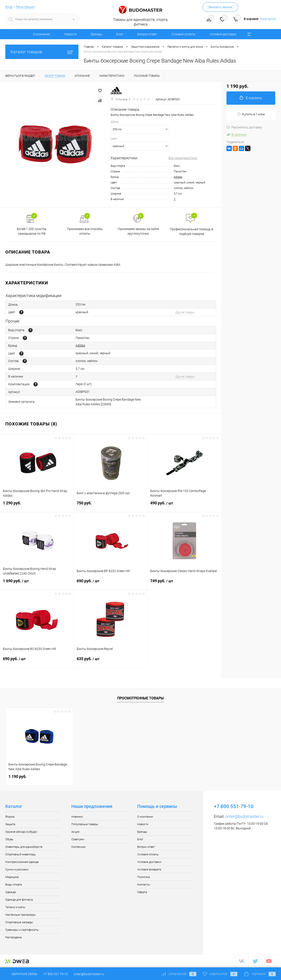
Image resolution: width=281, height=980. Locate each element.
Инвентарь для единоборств (24, 847)
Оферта (142, 892)
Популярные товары (85, 824)
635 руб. (111, 661)
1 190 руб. (18, 776)
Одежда (11, 892)
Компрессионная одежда (22, 862)
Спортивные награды (19, 922)
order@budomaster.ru (244, 816)
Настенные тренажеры (20, 915)
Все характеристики (183, 158)
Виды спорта (14, 885)
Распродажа (14, 937)
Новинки (77, 817)
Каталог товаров (42, 52)
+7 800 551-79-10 (56, 974)
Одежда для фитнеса (19, 900)
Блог (120, 34)
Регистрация (25, 7)
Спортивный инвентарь (20, 854)
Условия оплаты (183, 34)
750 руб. (111, 506)
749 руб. (184, 584)
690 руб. (111, 584)
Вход (9, 7)
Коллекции (78, 847)
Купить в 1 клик (251, 114)
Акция (75, 832)
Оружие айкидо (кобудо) (21, 832)
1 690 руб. (37, 584)
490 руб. (184, 506)
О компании (42, 34)
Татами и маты (15, 907)
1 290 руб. (37, 506)
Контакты (144, 885)
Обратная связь (21, 974)
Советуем (78, 839)
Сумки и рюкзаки (17, 869)
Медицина (12, 877)
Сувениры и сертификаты (22, 930)
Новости (70, 34)
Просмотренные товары (140, 698)
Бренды (97, 34)
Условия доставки (223, 34)
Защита (10, 824)
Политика (143, 877)
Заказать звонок (220, 7)
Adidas (178, 177)
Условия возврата (149, 869)
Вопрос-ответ (147, 34)
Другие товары (185, 312)
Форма (10, 817)
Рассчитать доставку (244, 127)
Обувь (9, 839)
